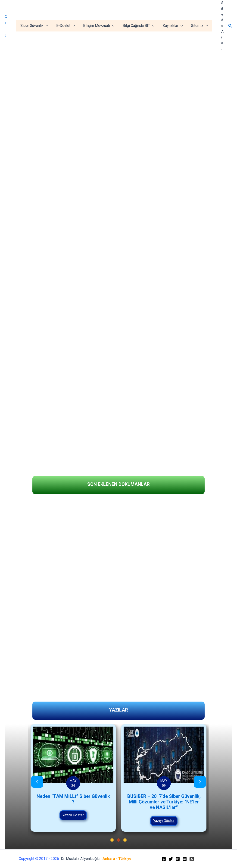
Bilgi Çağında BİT (140, 26)
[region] (118, 245)
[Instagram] (178, 859)
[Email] (192, 859)
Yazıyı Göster (98, 815)
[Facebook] (164, 859)
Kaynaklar (174, 26)
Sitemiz (200, 26)
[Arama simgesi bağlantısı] (230, 26)
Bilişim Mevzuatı (101, 26)
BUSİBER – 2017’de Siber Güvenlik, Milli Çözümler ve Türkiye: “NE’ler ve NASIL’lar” (189, 802)
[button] (7, 457)
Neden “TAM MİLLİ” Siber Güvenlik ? (98, 799)
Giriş (8, 26)
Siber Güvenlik (38, 26)
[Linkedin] (185, 859)
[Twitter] (171, 859)
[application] (50, 26)
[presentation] (37, 782)
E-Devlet (69, 26)
